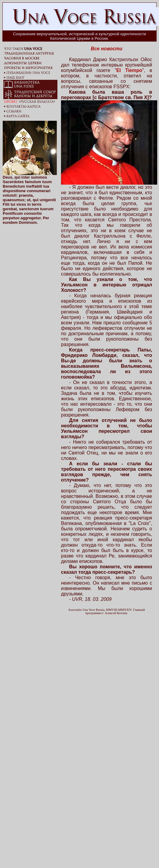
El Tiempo (129, 70)
